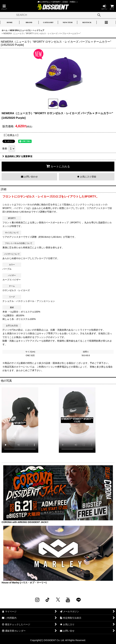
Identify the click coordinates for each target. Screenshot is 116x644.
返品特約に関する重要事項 (17, 156)
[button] (4, 7)
